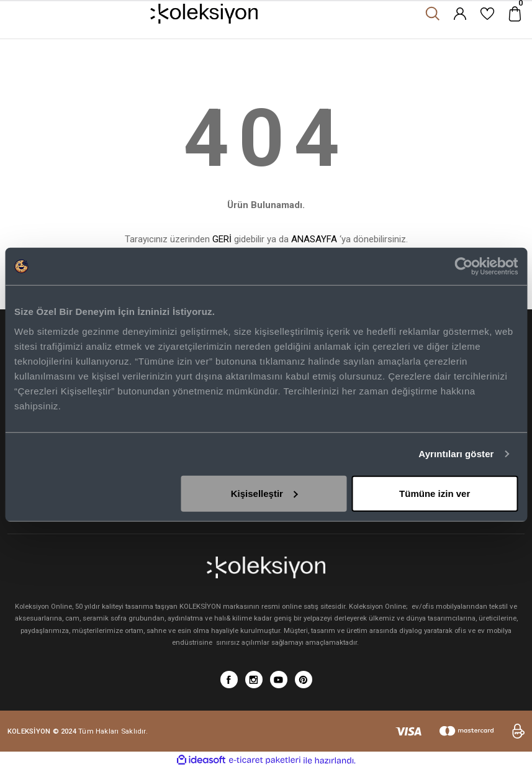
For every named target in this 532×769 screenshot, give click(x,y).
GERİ (222, 239)
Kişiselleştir (264, 493)
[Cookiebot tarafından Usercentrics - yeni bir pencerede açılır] (463, 266)
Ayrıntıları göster (456, 454)
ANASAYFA (314, 239)
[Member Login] (460, 14)
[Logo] (204, 14)
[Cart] (515, 14)
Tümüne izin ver (435, 493)
